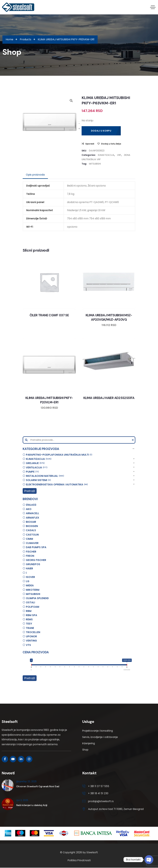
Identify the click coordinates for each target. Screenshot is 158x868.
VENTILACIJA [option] (37, 467)
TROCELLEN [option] (33, 632)
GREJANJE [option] (35, 463)
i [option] (26, 573)
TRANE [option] (30, 628)
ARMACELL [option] (33, 513)
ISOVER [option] (30, 577)
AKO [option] (29, 509)
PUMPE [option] (32, 472)
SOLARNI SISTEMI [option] (38, 480)
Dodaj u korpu (101, 131)
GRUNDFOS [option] (33, 564)
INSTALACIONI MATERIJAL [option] (45, 476)
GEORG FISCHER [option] (36, 560)
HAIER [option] (29, 568)
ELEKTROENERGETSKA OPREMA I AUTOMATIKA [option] (57, 484)
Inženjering (89, 743)
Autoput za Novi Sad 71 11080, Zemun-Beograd (116, 809)
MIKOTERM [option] (33, 590)
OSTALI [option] (30, 602)
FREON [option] (30, 556)
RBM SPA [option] (31, 615)
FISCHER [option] (31, 552)
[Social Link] (5, 759)
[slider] (31, 665)
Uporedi (90, 144)
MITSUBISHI (95, 164)
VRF (119, 155)
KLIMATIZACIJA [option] (39, 459)
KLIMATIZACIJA (106, 155)
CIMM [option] (29, 539)
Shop (85, 750)
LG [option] (28, 581)
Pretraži (30, 491)
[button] (79, 449)
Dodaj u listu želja (111, 144)
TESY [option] (29, 624)
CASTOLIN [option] (32, 535)
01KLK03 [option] (31, 505)
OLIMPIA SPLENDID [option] (37, 598)
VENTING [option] (31, 641)
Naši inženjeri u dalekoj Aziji (32, 805)
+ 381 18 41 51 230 (98, 793)
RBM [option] (29, 611)
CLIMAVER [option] (32, 543)
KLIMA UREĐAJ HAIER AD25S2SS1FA (109, 398)
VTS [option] (28, 645)
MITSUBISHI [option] (33, 594)
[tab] (35, 175)
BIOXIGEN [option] (32, 526)
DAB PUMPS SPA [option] (36, 547)
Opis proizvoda (35, 175)
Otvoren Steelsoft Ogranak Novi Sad (38, 786)
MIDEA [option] (30, 585)
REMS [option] (29, 619)
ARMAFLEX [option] (33, 518)
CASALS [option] (31, 530)
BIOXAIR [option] (31, 522)
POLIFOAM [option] (33, 607)
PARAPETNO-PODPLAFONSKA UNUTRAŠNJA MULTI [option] (59, 455)
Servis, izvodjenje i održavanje (100, 737)
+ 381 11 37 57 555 (99, 786)
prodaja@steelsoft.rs (101, 801)
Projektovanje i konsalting (98, 731)
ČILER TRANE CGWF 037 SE (49, 315)
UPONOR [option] (31, 636)
